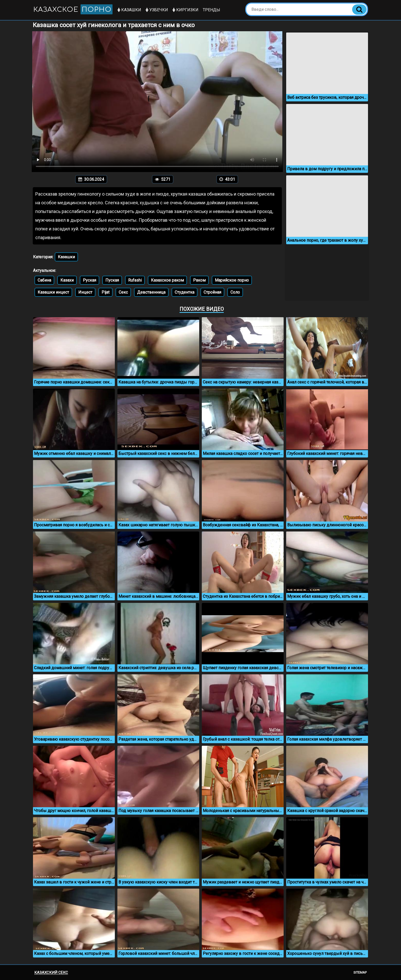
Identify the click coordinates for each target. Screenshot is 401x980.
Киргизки (185, 10)
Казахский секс (51, 973)
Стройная (212, 292)
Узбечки (157, 10)
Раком (199, 280)
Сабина (44, 280)
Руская (90, 280)
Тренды (211, 10)
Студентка (185, 292)
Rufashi (135, 280)
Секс (123, 292)
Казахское (73, 9)
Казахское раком (167, 280)
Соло (235, 292)
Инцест (85, 292)
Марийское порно (232, 280)
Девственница (151, 292)
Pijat (105, 292)
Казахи (67, 280)
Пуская (112, 280)
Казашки (129, 10)
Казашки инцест (53, 292)
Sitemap (360, 972)
